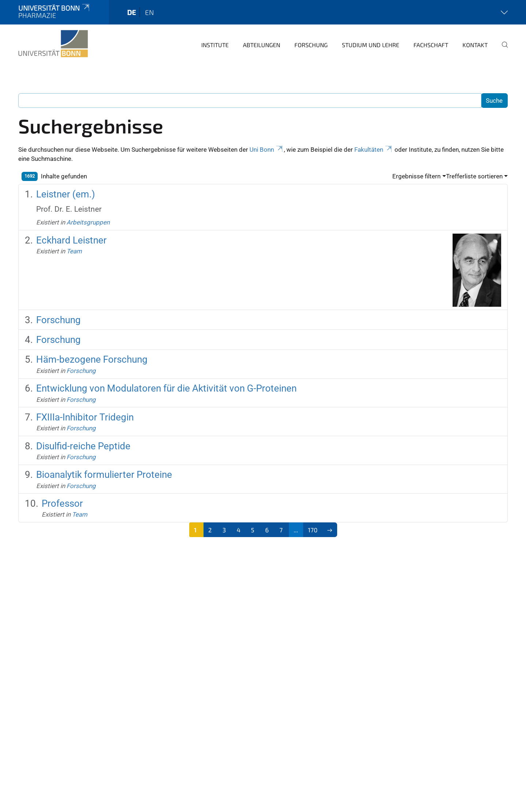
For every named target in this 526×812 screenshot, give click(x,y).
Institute (215, 45)
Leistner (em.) (66, 194)
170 (313, 530)
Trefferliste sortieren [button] (474, 176)
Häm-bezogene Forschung (92, 359)
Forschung (311, 45)
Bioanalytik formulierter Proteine (104, 475)
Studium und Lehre (371, 45)
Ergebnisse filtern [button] (416, 176)
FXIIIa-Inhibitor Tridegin (85, 417)
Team (74, 251)
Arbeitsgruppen (88, 222)
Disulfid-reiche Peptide (83, 446)
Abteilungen (262, 45)
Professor (62, 503)
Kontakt (475, 45)
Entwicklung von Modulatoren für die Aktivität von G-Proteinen (166, 388)
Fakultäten (374, 150)
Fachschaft (431, 45)
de (131, 12)
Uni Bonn (267, 150)
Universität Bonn (54, 8)
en (149, 12)
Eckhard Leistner (71, 240)
